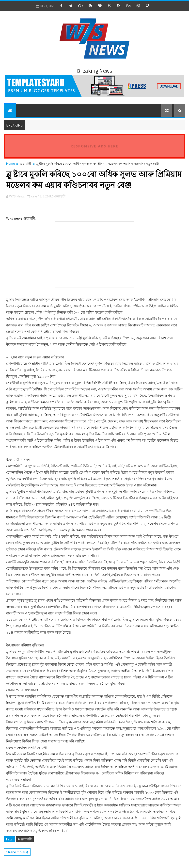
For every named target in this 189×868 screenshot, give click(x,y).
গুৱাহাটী (25, 163)
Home (11, 163)
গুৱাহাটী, (60, 196)
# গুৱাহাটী (25, 839)
